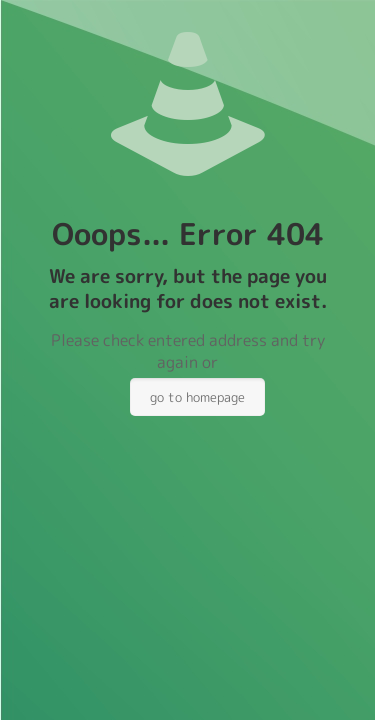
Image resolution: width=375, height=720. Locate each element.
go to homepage (197, 397)
